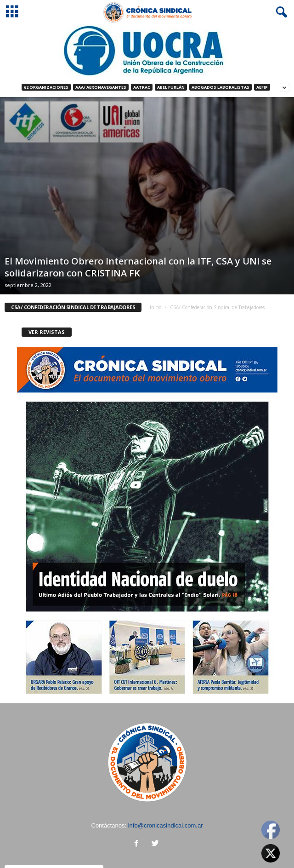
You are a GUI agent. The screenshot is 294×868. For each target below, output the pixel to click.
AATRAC (142, 87)
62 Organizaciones (46, 87)
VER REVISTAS (47, 332)
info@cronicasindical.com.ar (166, 825)
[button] (280, 12)
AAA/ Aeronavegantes (101, 87)
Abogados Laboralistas (220, 87)
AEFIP (262, 87)
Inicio (155, 307)
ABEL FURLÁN (171, 87)
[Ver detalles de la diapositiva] (147, 51)
